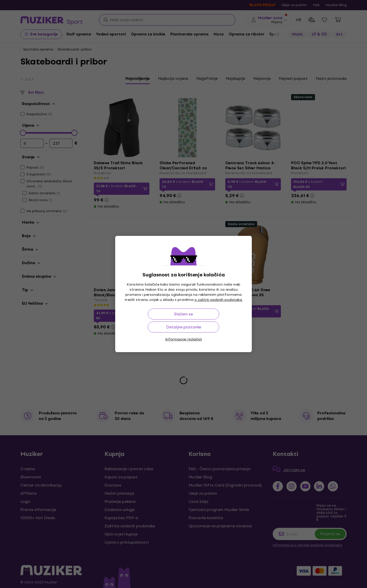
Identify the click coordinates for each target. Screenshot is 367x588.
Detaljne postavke (184, 327)
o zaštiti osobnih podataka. (219, 300)
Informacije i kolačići (183, 339)
